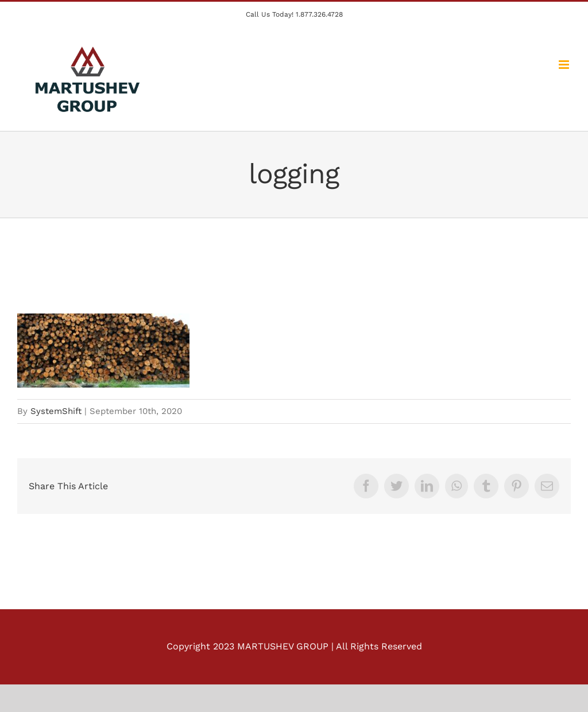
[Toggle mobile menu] (565, 65)
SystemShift (56, 411)
